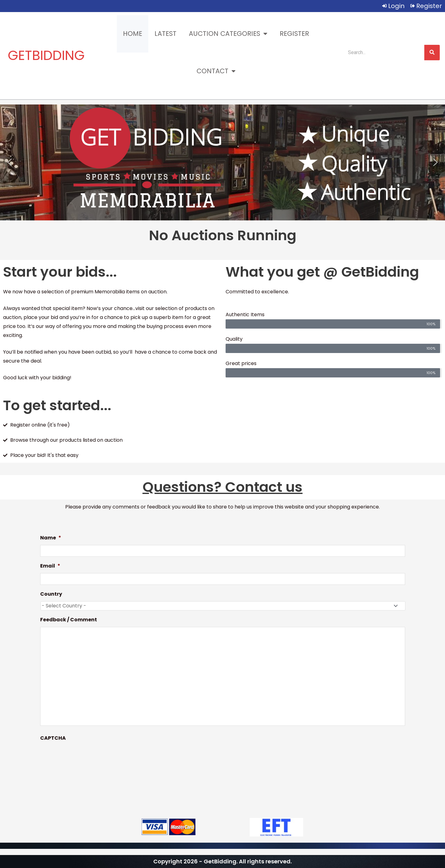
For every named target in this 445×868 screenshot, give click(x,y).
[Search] (432, 53)
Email (50, 566)
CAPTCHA (53, 738)
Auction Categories (228, 34)
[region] (222, 162)
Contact (216, 71)
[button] (10, 162)
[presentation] (87, 757)
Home (133, 34)
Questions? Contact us (222, 487)
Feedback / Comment (69, 620)
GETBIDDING (46, 55)
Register (294, 34)
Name (51, 538)
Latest (165, 34)
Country (51, 594)
